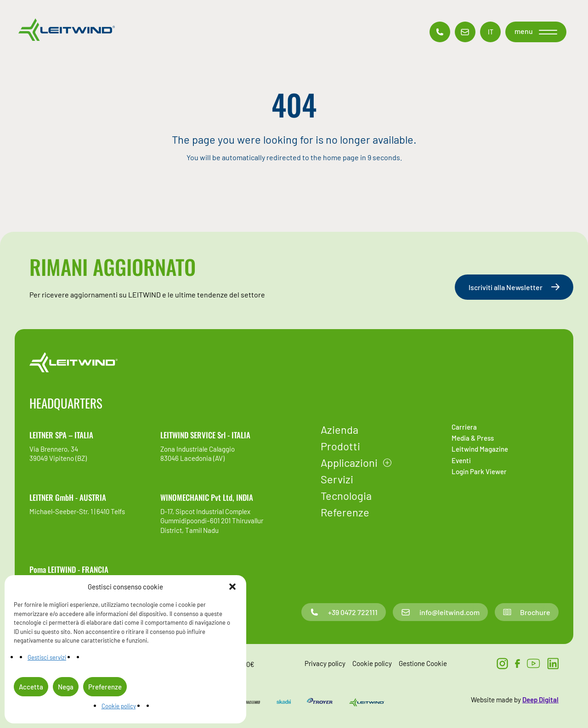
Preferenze (105, 687)
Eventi (461, 460)
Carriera (464, 427)
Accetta (31, 687)
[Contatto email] (465, 32)
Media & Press (473, 438)
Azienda (339, 429)
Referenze (345, 512)
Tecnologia (346, 496)
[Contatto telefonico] (440, 32)
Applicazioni (349, 462)
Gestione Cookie (423, 663)
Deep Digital (540, 700)
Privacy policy (325, 663)
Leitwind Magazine (480, 449)
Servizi (337, 479)
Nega (66, 687)
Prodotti (340, 446)
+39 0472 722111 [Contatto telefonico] (344, 612)
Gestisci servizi (47, 657)
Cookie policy (119, 706)
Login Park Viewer (479, 471)
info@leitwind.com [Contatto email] (440, 612)
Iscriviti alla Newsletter (514, 287)
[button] (232, 587)
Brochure (527, 612)
